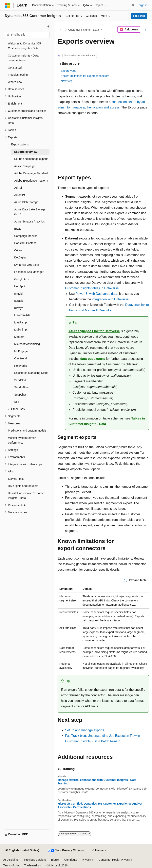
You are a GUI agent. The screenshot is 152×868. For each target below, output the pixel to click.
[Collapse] (48, 26)
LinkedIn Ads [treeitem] (22, 315)
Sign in (143, 5)
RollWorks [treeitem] (21, 366)
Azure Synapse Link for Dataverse (94, 331)
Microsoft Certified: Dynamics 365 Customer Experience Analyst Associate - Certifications (100, 805)
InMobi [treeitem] (18, 294)
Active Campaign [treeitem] (25, 166)
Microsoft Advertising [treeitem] (27, 344)
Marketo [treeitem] (19, 337)
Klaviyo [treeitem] (19, 308)
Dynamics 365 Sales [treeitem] (27, 265)
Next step (67, 81)
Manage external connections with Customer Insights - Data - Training (98, 782)
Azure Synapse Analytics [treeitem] (29, 221)
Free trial (139, 16)
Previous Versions (35, 860)
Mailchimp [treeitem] (20, 330)
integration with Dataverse (110, 299)
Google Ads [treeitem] (21, 279)
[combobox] (27, 35)
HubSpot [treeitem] (20, 286)
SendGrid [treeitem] (20, 380)
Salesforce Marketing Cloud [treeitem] (31, 373)
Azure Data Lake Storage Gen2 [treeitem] (30, 212)
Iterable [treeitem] (19, 301)
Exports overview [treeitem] (26, 152)
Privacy (86, 860)
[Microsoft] (7, 5)
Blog (54, 860)
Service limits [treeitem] (16, 479)
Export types (68, 71)
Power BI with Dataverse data (96, 294)
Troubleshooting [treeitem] (18, 75)
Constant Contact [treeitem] (25, 243)
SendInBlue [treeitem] (21, 387)
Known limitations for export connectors (85, 76)
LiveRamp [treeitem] (20, 322)
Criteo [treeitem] (18, 250)
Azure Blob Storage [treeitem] (26, 202)
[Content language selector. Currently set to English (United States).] (22, 850)
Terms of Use (11, 865)
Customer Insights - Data (84, 30)
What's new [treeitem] (15, 82)
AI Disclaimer (11, 860)
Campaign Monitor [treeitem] (26, 236)
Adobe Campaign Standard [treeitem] (31, 173)
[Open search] (133, 5)
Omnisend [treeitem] (21, 358)
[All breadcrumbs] (61, 30)
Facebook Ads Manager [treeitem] (29, 272)
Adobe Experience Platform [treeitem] (31, 181)
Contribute (71, 860)
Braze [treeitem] (18, 229)
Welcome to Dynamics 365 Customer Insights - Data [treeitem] (24, 46)
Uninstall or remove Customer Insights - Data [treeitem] (26, 496)
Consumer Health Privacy (114, 860)
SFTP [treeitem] (18, 402)
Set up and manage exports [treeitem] (31, 159)
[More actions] (145, 30)
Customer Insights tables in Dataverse (92, 288)
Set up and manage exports (85, 730)
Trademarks (31, 865)
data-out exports (93, 359)
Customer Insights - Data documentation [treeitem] (23, 58)
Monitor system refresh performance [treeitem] (22, 440)
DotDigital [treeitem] (20, 257)
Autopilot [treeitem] (20, 195)
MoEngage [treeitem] (21, 351)
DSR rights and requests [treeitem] (23, 486)
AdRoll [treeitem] (18, 188)
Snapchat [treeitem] (20, 395)
